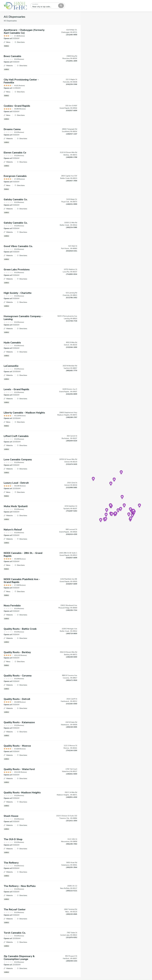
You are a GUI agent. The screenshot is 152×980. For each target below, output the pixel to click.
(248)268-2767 (72, 417)
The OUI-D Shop (13, 839)
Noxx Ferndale (12, 606)
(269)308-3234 (72, 961)
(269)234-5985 (72, 227)
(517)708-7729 (72, 321)
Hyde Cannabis (12, 343)
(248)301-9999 (72, 204)
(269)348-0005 (72, 727)
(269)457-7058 (72, 181)
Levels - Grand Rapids (16, 389)
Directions (20, 42)
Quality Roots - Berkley (17, 652)
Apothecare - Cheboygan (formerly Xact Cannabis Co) (24, 31)
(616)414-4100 (72, 534)
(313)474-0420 (72, 464)
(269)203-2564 (72, 867)
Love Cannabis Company (18, 460)
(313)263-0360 (72, 704)
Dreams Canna (12, 129)
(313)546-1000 (72, 347)
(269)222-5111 (72, 891)
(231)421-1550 (72, 821)
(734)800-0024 (72, 274)
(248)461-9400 (72, 774)
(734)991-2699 (72, 61)
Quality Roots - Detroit (17, 699)
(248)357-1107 (72, 134)
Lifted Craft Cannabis (16, 436)
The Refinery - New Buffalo (20, 886)
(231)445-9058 (72, 35)
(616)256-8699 (72, 394)
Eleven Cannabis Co (15, 153)
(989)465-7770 (72, 371)
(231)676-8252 (72, 937)
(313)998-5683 (72, 488)
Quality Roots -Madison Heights (22, 793)
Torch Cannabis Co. (15, 933)
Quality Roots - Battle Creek (20, 629)
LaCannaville (11, 366)
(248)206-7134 (72, 610)
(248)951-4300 (72, 797)
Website (8, 66)
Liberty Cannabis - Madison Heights (24, 413)
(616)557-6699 (72, 111)
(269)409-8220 (72, 441)
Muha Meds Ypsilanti (16, 506)
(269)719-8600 (72, 634)
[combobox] (48, 6)
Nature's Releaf (13, 530)
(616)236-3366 (72, 84)
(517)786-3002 (72, 298)
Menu (7, 42)
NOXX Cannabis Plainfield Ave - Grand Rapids (22, 581)
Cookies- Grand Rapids (17, 106)
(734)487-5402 (72, 511)
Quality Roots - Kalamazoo (19, 722)
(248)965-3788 (72, 157)
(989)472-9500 (72, 680)
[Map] (116, 496)
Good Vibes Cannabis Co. (18, 246)
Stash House (11, 816)
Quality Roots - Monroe (17, 746)
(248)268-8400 (72, 657)
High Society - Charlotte (18, 293)
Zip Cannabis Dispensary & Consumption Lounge (19, 958)
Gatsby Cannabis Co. (16, 199)
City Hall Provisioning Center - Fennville (21, 81)
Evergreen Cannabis (15, 176)
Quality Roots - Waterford (19, 769)
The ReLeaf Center (15, 909)
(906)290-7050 (72, 844)
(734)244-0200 (72, 750)
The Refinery (11, 863)
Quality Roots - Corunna (18, 676)
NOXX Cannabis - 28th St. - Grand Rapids (23, 554)
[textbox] (43, 6)
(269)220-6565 (72, 914)
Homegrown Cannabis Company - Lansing (23, 318)
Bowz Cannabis (12, 56)
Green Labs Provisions (17, 270)
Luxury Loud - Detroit (16, 483)
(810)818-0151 (72, 251)
